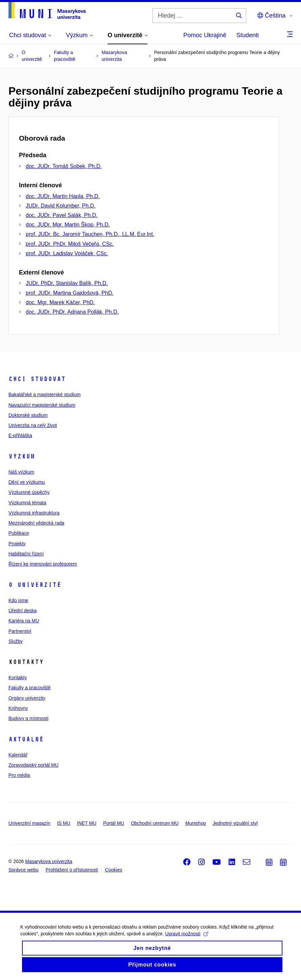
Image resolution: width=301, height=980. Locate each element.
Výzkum (22, 456)
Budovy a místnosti (28, 718)
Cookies (114, 870)
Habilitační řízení (26, 554)
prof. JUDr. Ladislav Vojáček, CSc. (67, 253)
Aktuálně (26, 739)
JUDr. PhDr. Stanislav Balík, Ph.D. (67, 283)
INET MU (87, 823)
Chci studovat (37, 379)
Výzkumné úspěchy (29, 492)
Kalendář (18, 755)
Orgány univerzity (27, 698)
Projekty (17, 544)
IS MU (64, 823)
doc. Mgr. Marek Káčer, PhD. (60, 302)
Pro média (19, 775)
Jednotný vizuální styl (235, 823)
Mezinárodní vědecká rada (36, 523)
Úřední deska (22, 611)
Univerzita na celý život (33, 425)
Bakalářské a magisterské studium (44, 395)
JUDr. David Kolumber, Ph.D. (61, 206)
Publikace (19, 533)
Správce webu (24, 870)
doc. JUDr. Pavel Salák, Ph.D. (62, 215)
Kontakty (18, 677)
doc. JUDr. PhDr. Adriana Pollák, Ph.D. (72, 312)
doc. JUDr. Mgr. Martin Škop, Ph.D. (68, 225)
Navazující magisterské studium (42, 405)
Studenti (248, 35)
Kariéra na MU (24, 621)
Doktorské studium (28, 415)
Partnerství (20, 631)
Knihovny (18, 708)
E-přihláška (20, 435)
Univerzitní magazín (29, 823)
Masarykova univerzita (49, 861)
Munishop (196, 823)
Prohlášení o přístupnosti (72, 870)
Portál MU (114, 823)
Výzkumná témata (27, 503)
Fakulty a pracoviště (30, 688)
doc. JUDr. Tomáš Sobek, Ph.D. (64, 166)
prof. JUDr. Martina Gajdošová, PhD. (70, 293)
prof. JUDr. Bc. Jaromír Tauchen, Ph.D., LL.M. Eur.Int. (90, 234)
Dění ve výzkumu (27, 482)
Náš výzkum (21, 472)
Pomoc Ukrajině (205, 35)
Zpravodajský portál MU (33, 765)
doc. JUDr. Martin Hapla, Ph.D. (63, 196)
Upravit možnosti (187, 939)
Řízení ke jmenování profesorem (43, 564)
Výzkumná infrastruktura (34, 513)
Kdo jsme (18, 600)
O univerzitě (35, 585)
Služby (16, 641)
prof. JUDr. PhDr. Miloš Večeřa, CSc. (70, 244)
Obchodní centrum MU (155, 823)
